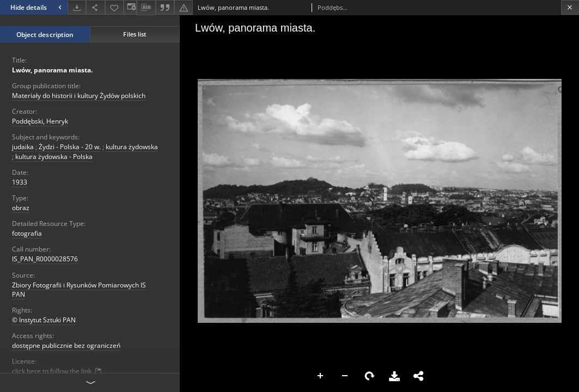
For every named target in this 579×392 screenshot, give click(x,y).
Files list (135, 34)
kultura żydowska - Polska (54, 157)
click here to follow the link (57, 371)
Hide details (37, 7)
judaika (23, 147)
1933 (20, 182)
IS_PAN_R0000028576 (45, 259)
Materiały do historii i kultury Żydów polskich (79, 96)
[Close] (570, 7)
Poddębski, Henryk (40, 121)
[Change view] (130, 7)
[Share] (95, 7)
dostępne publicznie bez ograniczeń (66, 345)
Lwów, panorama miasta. (52, 70)
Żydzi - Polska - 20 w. (70, 147)
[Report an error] (184, 7)
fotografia (27, 233)
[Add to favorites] (114, 7)
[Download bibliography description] (146, 8)
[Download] (77, 7)
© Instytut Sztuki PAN (44, 320)
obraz (21, 208)
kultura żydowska (132, 147)
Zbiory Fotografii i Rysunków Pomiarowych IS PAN (79, 290)
